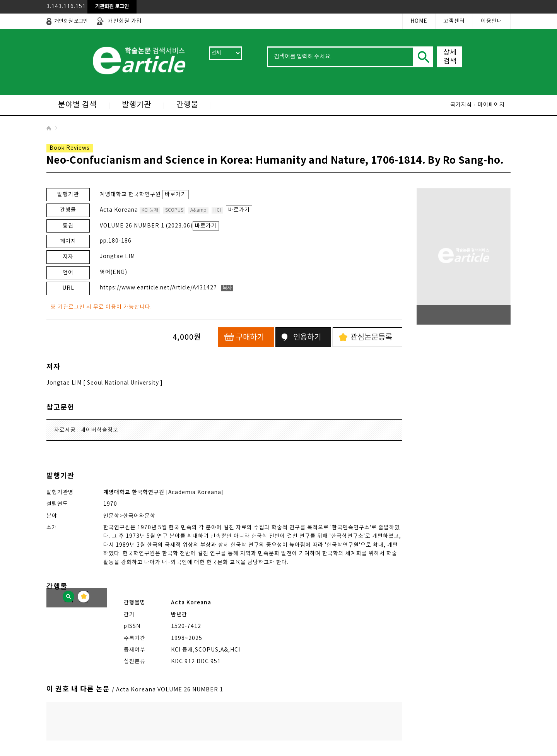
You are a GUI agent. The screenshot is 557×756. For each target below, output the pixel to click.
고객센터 (454, 21)
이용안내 (492, 21)
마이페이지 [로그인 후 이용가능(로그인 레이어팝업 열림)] (491, 105)
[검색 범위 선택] (226, 53)
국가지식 (461, 105)
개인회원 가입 (125, 21)
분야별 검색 (77, 105)
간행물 (187, 105)
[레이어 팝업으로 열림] (112, 7)
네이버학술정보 (99, 430)
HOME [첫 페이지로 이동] (419, 21)
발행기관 (137, 105)
